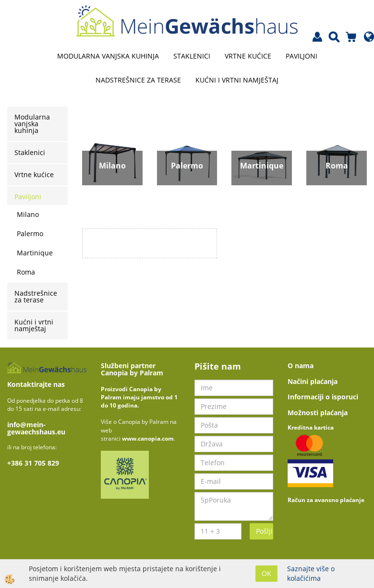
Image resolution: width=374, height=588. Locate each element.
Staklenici (192, 56)
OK (266, 573)
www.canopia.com (148, 438)
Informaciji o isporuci (323, 397)
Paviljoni (302, 56)
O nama (301, 366)
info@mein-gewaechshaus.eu (36, 428)
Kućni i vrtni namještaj (237, 80)
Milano (28, 214)
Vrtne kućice (248, 56)
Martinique (35, 253)
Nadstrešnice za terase (138, 80)
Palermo (30, 234)
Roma (26, 272)
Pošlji (264, 531)
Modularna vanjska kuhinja (108, 56)
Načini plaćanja (313, 381)
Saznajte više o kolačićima (311, 573)
